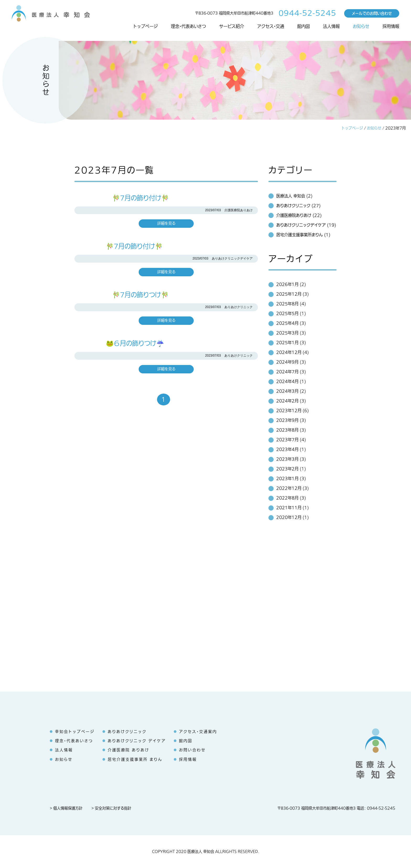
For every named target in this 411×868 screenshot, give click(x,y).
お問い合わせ (192, 750)
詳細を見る (166, 223)
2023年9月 (287, 420)
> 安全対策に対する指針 (111, 808)
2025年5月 (287, 314)
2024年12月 (289, 352)
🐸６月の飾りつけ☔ (119, 343)
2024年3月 (287, 391)
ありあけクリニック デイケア (137, 741)
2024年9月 (287, 362)
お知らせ (361, 27)
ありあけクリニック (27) (298, 206)
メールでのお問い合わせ (372, 13)
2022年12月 (289, 488)
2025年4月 (287, 323)
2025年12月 (289, 294)
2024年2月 (287, 401)
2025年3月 (287, 333)
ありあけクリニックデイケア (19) (306, 225)
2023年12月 (289, 411)
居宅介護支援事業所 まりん (135, 759)
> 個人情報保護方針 (66, 808)
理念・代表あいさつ (188, 27)
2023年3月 (287, 459)
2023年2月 (287, 469)
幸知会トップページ (75, 732)
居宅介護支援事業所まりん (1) (303, 235)
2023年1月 (287, 479)
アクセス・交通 (271, 27)
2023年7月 (287, 440)
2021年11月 (289, 508)
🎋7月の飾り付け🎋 (122, 198)
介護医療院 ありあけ (129, 750)
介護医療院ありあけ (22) (299, 215)
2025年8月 (287, 304)
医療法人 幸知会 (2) (294, 196)
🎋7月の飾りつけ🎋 (122, 295)
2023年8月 (287, 430)
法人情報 (331, 27)
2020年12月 (289, 517)
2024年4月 (287, 382)
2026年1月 (287, 284)
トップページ (145, 27)
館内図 (304, 27)
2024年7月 (287, 372)
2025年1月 (287, 343)
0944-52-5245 (307, 13)
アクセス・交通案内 (198, 732)
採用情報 (391, 27)
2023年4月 (287, 449)
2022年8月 (287, 498)
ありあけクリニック (127, 732)
